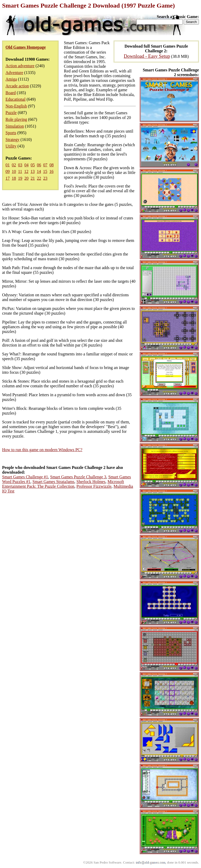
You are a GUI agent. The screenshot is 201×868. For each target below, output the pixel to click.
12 (26, 171)
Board (11, 93)
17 (8, 178)
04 (26, 165)
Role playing (16, 119)
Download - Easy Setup (147, 56)
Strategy (12, 140)
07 (45, 165)
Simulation (15, 126)
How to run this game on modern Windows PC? (42, 450)
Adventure (14, 73)
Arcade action (17, 86)
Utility (11, 146)
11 (20, 171)
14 (39, 171)
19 (20, 178)
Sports (11, 133)
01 (8, 165)
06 (39, 165)
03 (20, 165)
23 (45, 178)
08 (52, 165)
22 (39, 178)
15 (45, 171)
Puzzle (11, 113)
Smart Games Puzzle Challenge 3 (78, 477)
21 (33, 178)
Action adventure (20, 66)
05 (33, 165)
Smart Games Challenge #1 (25, 477)
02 (14, 165)
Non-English (16, 106)
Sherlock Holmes (91, 482)
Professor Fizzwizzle (94, 486)
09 (8, 171)
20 (26, 178)
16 (51, 171)
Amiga (11, 79)
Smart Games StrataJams (53, 482)
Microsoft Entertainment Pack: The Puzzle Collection (63, 484)
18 (14, 178)
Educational (15, 99)
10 (14, 171)
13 (32, 171)
